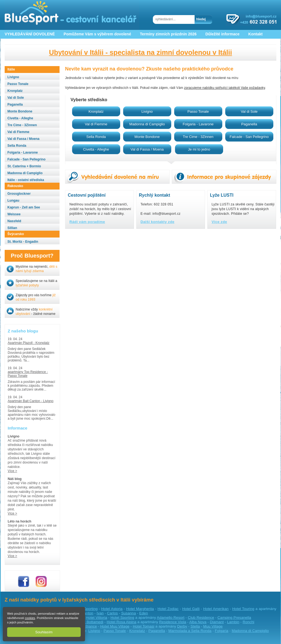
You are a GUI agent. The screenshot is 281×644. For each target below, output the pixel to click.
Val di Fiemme (96, 124)
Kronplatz (96, 111)
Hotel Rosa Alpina (122, 622)
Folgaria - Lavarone (198, 124)
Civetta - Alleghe (96, 149)
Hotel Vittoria (97, 618)
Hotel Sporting (86, 609)
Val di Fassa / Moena (147, 149)
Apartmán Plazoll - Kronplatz (29, 343)
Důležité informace (222, 34)
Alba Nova (198, 622)
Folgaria (222, 631)
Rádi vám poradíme (87, 222)
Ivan (100, 613)
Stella (195, 626)
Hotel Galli (191, 609)
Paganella (249, 124)
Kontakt (255, 34)
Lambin (233, 622)
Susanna (129, 613)
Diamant (217, 622)
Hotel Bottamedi (90, 622)
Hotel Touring (243, 609)
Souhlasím (44, 632)
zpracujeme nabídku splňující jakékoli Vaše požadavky (225, 88)
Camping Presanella (234, 618)
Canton (87, 613)
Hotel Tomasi (144, 626)
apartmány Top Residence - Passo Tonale (28, 374)
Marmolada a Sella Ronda (190, 631)
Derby (182, 626)
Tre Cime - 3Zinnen (198, 137)
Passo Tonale (198, 111)
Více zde (219, 222)
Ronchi (248, 622)
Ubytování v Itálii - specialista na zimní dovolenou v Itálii (141, 52)
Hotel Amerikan (216, 609)
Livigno (147, 111)
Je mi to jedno (199, 149)
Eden (144, 613)
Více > (12, 471)
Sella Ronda (96, 137)
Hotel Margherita (140, 609)
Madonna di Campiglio (147, 124)
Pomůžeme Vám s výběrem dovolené (97, 34)
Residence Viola (173, 622)
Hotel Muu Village (115, 626)
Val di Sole (249, 111)
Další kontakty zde (158, 222)
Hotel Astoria (112, 609)
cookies (30, 618)
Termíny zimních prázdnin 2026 (168, 34)
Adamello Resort (171, 618)
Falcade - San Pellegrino (249, 137)
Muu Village (213, 626)
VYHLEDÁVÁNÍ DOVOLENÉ (30, 34)
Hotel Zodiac (168, 609)
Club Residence (201, 618)
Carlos (112, 613)
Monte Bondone (147, 137)
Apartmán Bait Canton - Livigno (31, 401)
